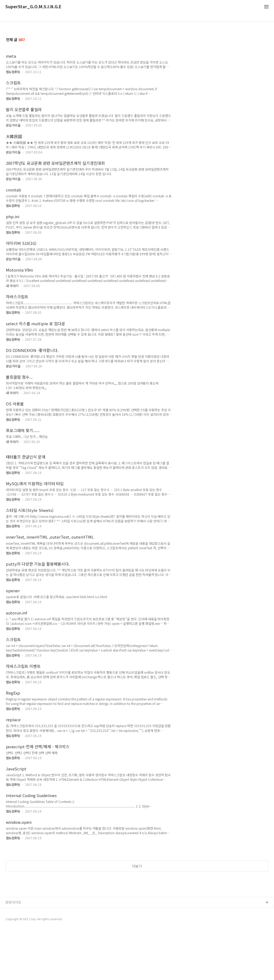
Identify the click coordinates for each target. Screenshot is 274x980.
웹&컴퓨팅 (13, 72)
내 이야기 (12, 286)
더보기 (137, 891)
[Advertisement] (137, 872)
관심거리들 (13, 125)
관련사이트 (13, 952)
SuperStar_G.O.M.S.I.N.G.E (33, 7)
